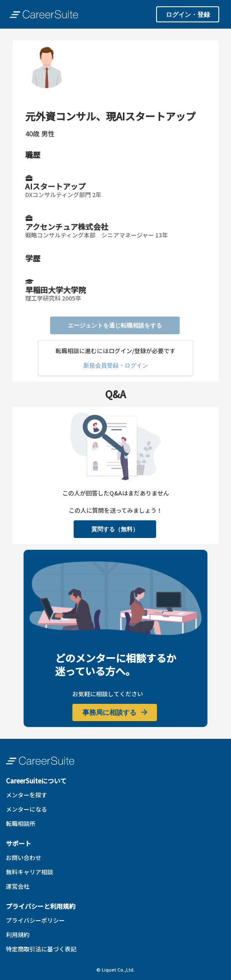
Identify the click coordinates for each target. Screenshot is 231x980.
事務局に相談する (115, 712)
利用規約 (18, 935)
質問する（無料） (115, 529)
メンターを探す (27, 795)
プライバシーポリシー (35, 920)
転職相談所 (21, 823)
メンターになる (27, 809)
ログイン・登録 (188, 14)
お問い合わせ (24, 857)
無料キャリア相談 (29, 872)
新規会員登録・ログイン (116, 365)
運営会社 (18, 886)
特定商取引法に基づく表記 (41, 949)
